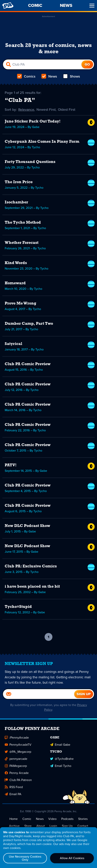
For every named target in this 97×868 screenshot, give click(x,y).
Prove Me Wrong (21, 304)
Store (28, 826)
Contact (83, 826)
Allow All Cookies (72, 858)
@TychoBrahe (62, 759)
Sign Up (67, 826)
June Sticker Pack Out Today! (33, 122)
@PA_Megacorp (18, 752)
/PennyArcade (17, 738)
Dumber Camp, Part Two (29, 324)
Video (52, 819)
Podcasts (67, 819)
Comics (26, 76)
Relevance (26, 110)
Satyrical (13, 344)
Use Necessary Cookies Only (25, 858)
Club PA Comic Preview (28, 364)
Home (14, 819)
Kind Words (16, 263)
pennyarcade (16, 759)
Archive (14, 826)
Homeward (15, 283)
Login (53, 826)
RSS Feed (14, 787)
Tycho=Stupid (18, 607)
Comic (27, 819)
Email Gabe (60, 745)
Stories (83, 819)
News (49, 76)
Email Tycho (61, 766)
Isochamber (16, 202)
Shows (71, 76)
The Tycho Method (23, 223)
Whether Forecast (22, 243)
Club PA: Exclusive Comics (31, 566)
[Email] (39, 694)
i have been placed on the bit (32, 587)
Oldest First (67, 110)
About (41, 826)
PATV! (11, 465)
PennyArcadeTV (18, 745)
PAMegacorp (16, 766)
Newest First (46, 110)
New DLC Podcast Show (27, 526)
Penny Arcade (17, 773)
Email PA (13, 794)
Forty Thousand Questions (30, 162)
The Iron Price (19, 182)
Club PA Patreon (18, 780)
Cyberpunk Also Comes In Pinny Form (42, 142)
